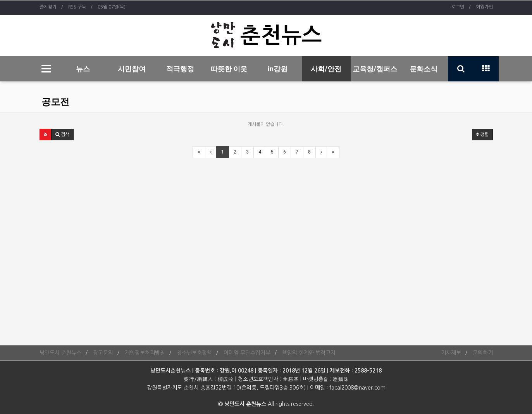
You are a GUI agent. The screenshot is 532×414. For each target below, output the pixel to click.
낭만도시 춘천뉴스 (60, 353)
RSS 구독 (77, 7)
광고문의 (103, 353)
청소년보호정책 (194, 353)
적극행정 (180, 69)
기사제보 (451, 353)
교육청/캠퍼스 (375, 69)
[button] (46, 135)
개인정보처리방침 (145, 353)
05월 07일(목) (112, 7)
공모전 (55, 102)
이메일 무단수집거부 (247, 353)
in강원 (278, 69)
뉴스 (83, 69)
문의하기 (483, 353)
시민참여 (132, 69)
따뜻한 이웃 (229, 69)
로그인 (458, 7)
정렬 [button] (482, 135)
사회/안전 (326, 69)
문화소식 (424, 69)
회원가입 (484, 7)
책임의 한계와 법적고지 (309, 353)
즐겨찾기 (48, 7)
